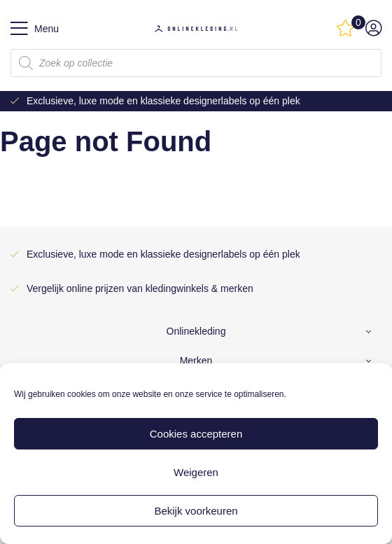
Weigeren (196, 472)
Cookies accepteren (196, 434)
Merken (196, 361)
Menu (35, 29)
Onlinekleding (196, 331)
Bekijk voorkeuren (196, 511)
